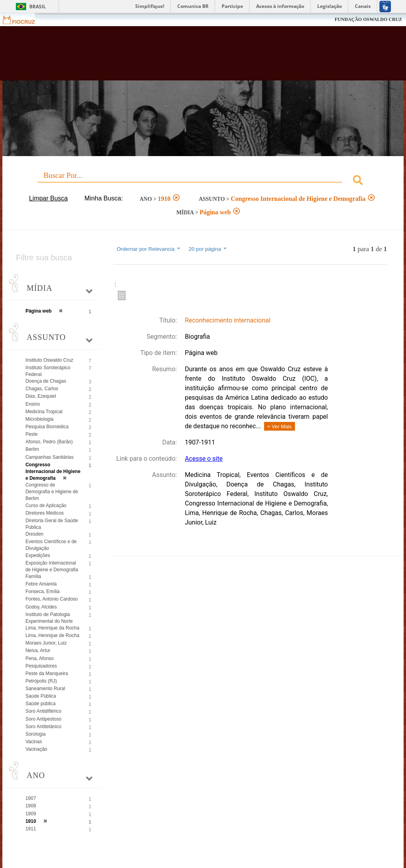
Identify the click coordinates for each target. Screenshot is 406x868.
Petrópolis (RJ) (41, 681)
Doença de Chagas (46, 381)
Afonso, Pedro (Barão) (49, 442)
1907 (31, 798)
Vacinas (34, 742)
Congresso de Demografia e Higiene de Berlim (52, 492)
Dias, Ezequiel (41, 396)
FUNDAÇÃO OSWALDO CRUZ (368, 19)
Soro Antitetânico (43, 727)
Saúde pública (40, 704)
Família (33, 576)
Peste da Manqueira (47, 673)
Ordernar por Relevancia (149, 249)
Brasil (38, 7)
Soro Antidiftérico (43, 711)
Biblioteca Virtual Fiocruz (174, 56)
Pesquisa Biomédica (47, 427)
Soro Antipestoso (43, 719)
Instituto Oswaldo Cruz (49, 360)
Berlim (32, 449)
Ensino (33, 404)
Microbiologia (39, 419)
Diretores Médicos (45, 513)
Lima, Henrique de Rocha (52, 635)
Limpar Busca (48, 198)
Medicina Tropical (44, 412)
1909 (31, 814)
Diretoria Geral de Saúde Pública (52, 524)
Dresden (34, 534)
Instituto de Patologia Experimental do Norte (49, 618)
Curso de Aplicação (46, 506)
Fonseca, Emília (42, 591)
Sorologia (35, 734)
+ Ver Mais (280, 426)
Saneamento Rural (45, 689)
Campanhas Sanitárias (49, 457)
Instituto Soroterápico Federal (48, 371)
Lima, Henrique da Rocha (52, 628)
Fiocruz (24, 20)
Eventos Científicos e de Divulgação (51, 545)
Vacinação (36, 749)
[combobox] (203, 181)
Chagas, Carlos (42, 389)
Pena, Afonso (39, 658)
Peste (32, 434)
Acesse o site (204, 459)
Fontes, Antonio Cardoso (52, 599)
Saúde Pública (41, 696)
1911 (31, 829)
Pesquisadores (41, 666)
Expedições (38, 555)
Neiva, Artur (38, 651)
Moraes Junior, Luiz (46, 643)
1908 (31, 806)
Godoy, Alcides (41, 607)
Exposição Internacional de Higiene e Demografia (52, 566)
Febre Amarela (41, 584)
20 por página (208, 249)
